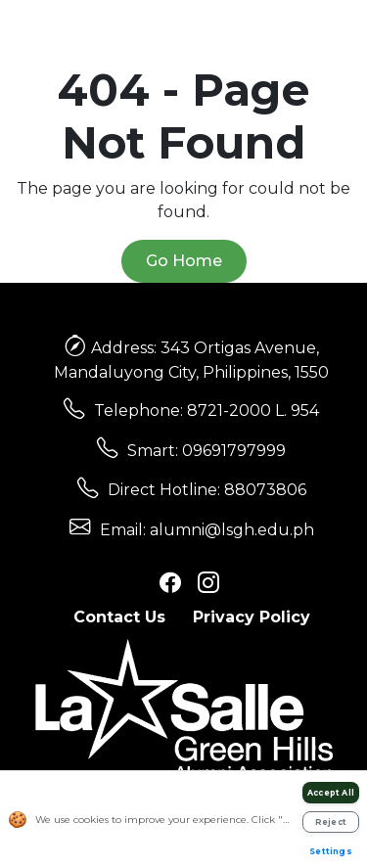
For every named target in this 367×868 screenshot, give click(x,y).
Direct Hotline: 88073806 (207, 490)
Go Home (184, 261)
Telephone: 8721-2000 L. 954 (206, 411)
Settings (331, 851)
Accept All (331, 793)
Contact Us (119, 617)
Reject (331, 822)
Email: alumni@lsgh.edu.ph (207, 530)
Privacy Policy (252, 617)
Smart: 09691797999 (206, 451)
